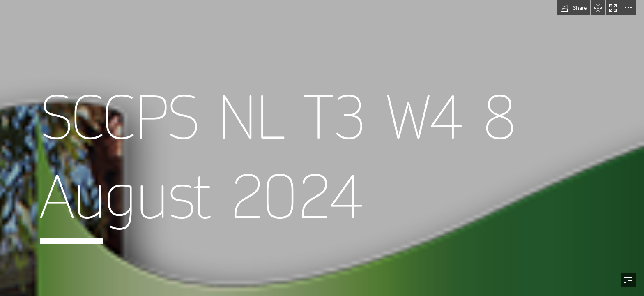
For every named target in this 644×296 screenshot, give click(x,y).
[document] (322, 148)
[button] (574, 8)
